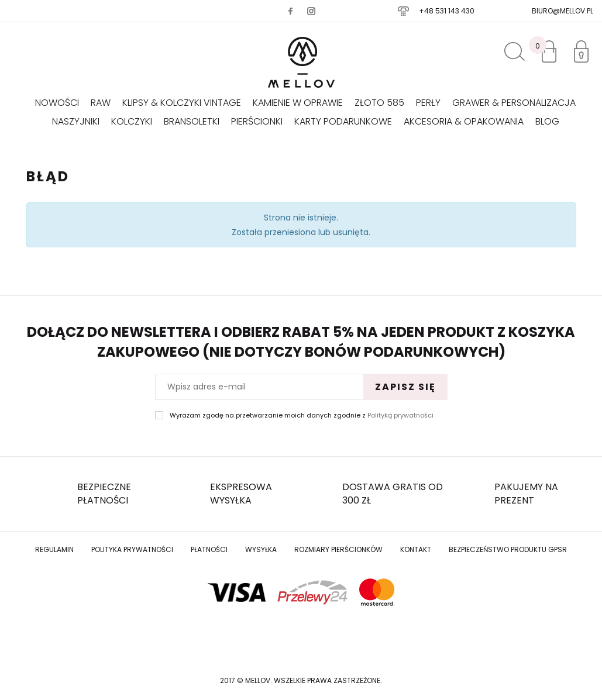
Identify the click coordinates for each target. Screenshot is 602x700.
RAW (101, 103)
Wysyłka (261, 549)
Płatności (209, 549)
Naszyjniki (76, 121)
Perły (428, 103)
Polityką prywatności (400, 415)
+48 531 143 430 (447, 11)
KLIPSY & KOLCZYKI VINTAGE (182, 103)
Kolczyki (132, 121)
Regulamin (54, 549)
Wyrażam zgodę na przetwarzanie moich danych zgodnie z (302, 415)
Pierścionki (257, 121)
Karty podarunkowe (343, 121)
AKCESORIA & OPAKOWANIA (464, 121)
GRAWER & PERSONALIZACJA (514, 103)
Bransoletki (192, 121)
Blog (547, 121)
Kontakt (416, 549)
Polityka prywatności (132, 549)
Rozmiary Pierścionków (338, 549)
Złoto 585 (379, 103)
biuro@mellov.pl (563, 11)
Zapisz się (405, 387)
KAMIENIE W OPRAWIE (298, 103)
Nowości (57, 103)
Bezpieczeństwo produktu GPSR (508, 549)
